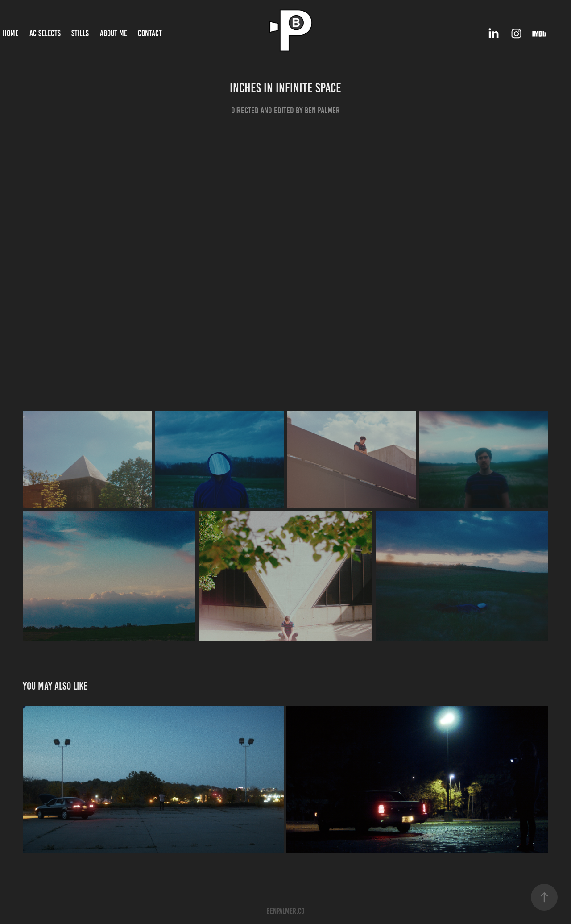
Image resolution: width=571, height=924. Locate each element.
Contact (150, 33)
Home (10, 33)
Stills (80, 33)
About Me (114, 33)
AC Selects (45, 33)
